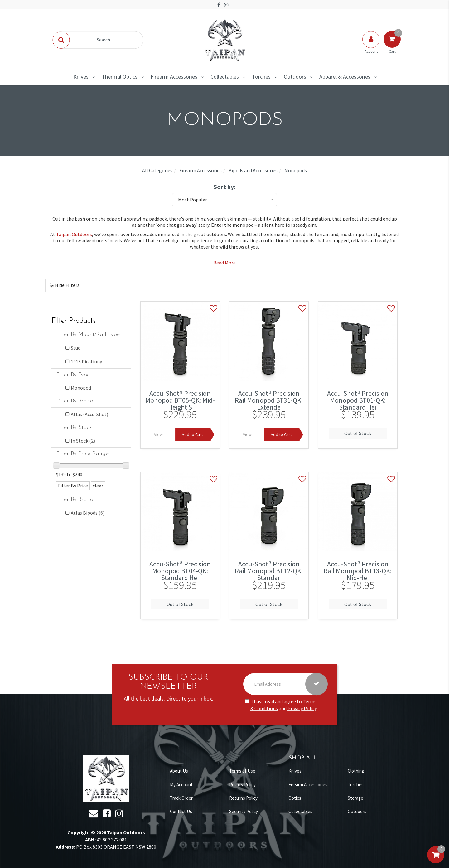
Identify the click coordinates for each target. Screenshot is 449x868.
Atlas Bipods (88, 513)
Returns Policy (243, 798)
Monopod (81, 388)
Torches (261, 77)
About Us (179, 771)
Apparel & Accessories (345, 77)
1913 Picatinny (86, 361)
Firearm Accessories (174, 77)
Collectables (225, 77)
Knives (81, 77)
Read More (224, 263)
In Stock (83, 441)
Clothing (356, 771)
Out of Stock (358, 433)
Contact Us (181, 811)
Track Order (181, 798)
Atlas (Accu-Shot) (89, 414)
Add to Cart (192, 434)
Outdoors (295, 77)
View (158, 434)
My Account (181, 785)
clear (98, 486)
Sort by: (224, 187)
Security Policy (244, 811)
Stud (76, 348)
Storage (355, 798)
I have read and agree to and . (281, 705)
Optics (295, 798)
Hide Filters (67, 285)
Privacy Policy (302, 709)
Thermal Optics (120, 77)
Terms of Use (242, 771)
